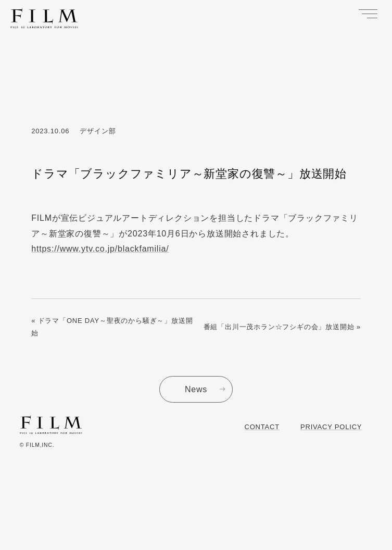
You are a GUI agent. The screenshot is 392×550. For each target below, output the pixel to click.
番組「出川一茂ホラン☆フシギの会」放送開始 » (282, 327)
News (196, 389)
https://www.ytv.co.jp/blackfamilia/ (100, 249)
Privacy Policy (331, 427)
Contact (262, 427)
